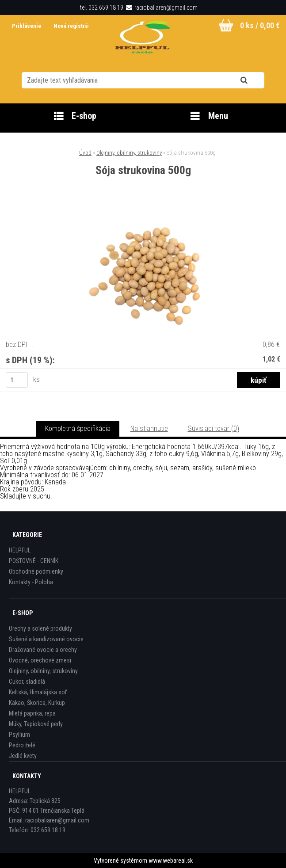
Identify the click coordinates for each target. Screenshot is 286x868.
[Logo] (143, 39)
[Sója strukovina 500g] (143, 213)
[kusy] (17, 380)
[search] (255, 80)
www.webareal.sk (171, 860)
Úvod (85, 153)
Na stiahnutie (149, 428)
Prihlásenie (27, 26)
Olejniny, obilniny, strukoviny (129, 153)
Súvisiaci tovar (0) (214, 428)
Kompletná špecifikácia (78, 428)
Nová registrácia (74, 26)
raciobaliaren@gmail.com (166, 8)
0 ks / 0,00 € (260, 25)
